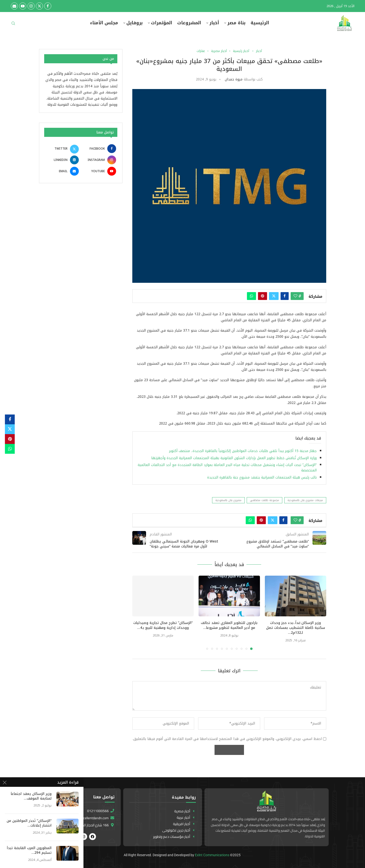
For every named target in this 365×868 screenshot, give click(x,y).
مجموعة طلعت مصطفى (264, 500)
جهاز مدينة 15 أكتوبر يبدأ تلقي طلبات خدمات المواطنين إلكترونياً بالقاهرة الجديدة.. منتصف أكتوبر (242, 451)
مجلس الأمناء (104, 23)
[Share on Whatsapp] (251, 296)
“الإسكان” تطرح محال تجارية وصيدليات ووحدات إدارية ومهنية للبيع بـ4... (163, 625)
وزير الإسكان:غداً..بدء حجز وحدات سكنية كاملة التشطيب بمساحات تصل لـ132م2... (296, 628)
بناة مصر (236, 23)
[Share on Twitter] (274, 296)
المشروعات (189, 23)
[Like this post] (295, 296)
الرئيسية (260, 23)
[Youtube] (23, 6)
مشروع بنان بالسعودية (228, 500)
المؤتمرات (162, 23)
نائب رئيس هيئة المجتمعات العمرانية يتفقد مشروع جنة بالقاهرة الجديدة (262, 477)
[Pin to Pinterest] (263, 296)
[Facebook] (48, 6)
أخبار (214, 23)
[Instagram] (31, 6)
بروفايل (135, 23)
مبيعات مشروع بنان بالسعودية (305, 500)
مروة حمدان (234, 79)
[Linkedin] (62, 160)
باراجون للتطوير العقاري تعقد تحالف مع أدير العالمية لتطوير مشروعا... (229, 625)
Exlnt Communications (212, 855)
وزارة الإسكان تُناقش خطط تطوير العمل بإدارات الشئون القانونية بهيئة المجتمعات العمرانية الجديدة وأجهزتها (234, 458)
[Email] (14, 6)
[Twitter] (39, 6)
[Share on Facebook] (285, 296)
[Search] (13, 25)
